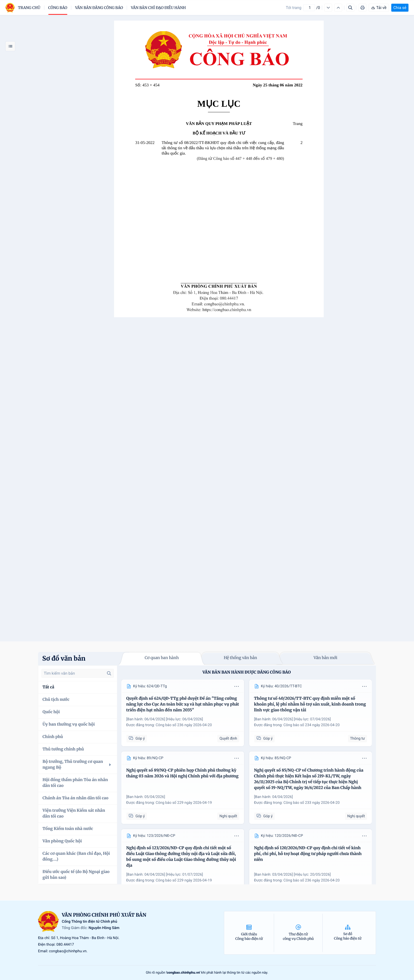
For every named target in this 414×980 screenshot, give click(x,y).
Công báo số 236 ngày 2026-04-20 (184, 725)
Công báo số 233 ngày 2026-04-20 (312, 803)
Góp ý (137, 738)
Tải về (379, 8)
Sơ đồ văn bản (64, 658)
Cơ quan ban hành (162, 658)
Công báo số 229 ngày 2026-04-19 (184, 803)
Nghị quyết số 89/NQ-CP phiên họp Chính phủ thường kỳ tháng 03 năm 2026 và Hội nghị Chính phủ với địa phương (182, 773)
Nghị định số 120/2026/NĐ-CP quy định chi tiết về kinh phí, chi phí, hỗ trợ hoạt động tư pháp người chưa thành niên (308, 854)
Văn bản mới (326, 658)
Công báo (58, 8)
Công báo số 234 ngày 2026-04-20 (312, 725)
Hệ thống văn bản (240, 658)
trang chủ (29, 8)
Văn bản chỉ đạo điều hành (158, 8)
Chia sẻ (400, 8)
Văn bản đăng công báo (99, 8)
